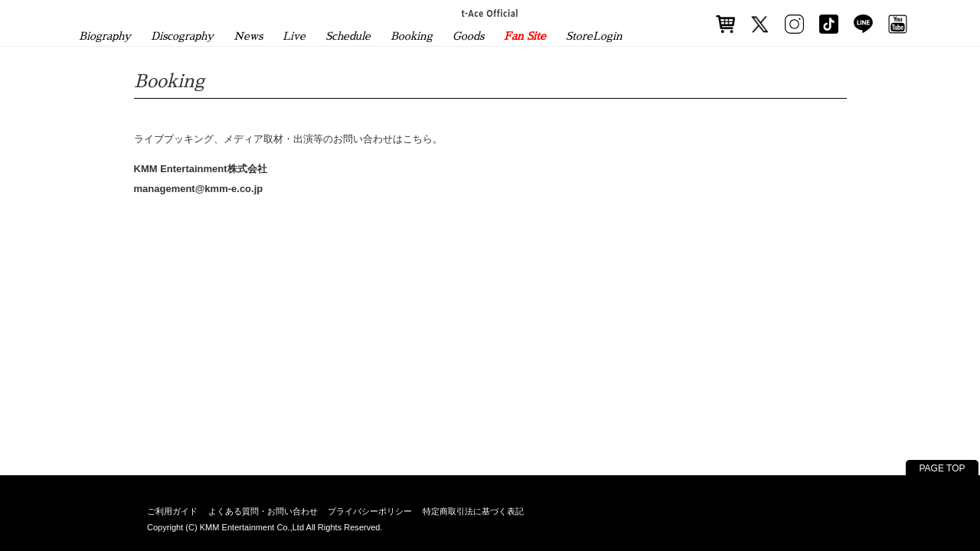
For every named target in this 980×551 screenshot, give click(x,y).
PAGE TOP (942, 468)
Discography (182, 36)
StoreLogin (594, 36)
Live (294, 36)
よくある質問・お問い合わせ (263, 511)
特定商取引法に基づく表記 (473, 511)
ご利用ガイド (172, 511)
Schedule (348, 36)
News (248, 36)
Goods (468, 36)
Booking (412, 36)
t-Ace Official (490, 13)
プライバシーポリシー (370, 511)
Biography (105, 36)
